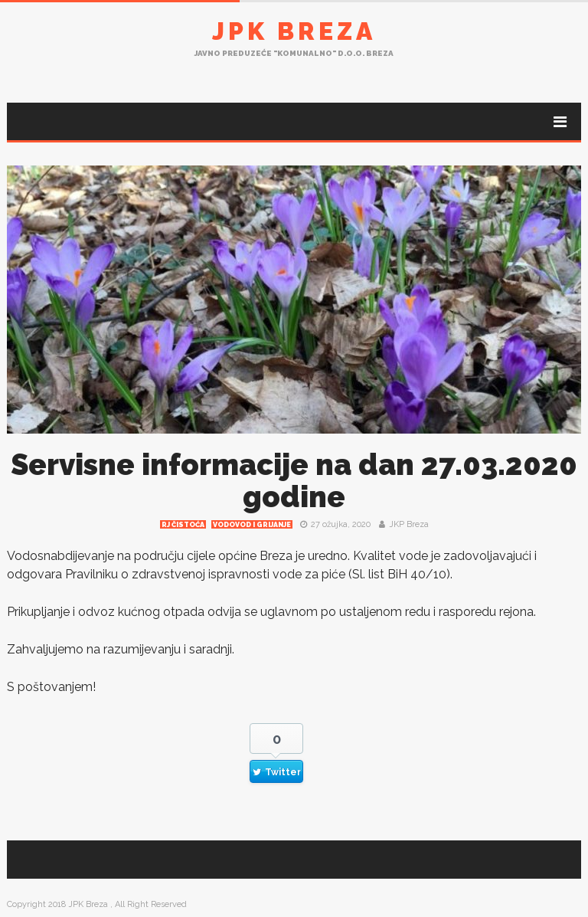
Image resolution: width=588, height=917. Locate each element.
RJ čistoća (183, 525)
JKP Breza (409, 524)
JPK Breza (294, 31)
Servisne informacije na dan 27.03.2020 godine (294, 481)
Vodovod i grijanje (252, 525)
